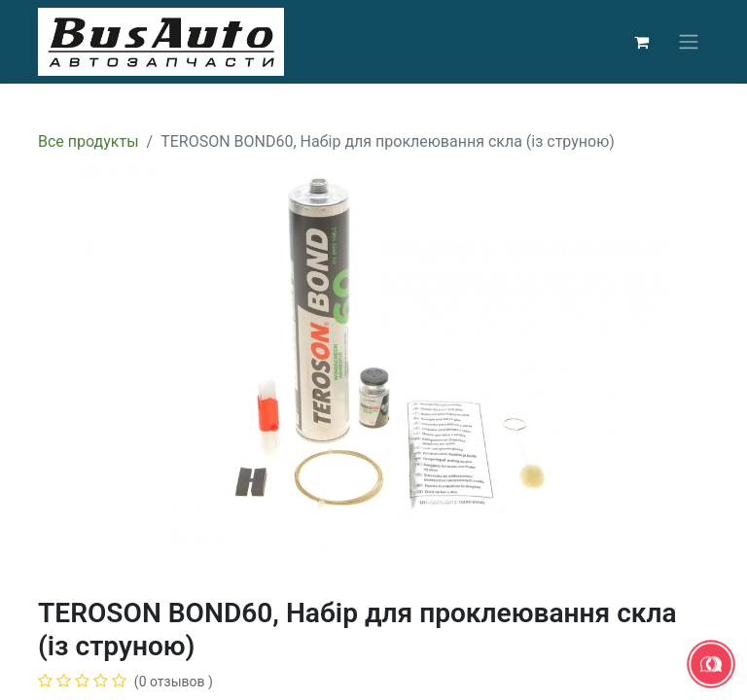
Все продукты (89, 141)
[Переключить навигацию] (689, 42)
